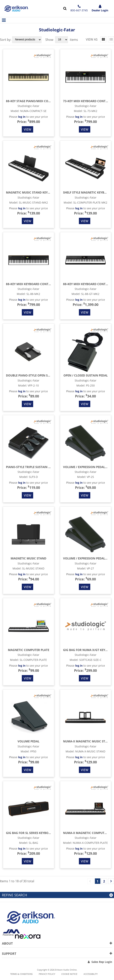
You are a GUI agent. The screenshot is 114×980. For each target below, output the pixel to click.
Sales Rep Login (102, 962)
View (27, 129)
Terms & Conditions (21, 974)
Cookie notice (69, 974)
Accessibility (91, 974)
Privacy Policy (47, 974)
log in (22, 117)
